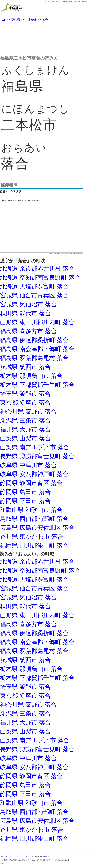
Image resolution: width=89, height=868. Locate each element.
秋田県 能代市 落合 (25, 313)
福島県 (16, 20)
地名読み (46, 856)
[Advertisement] (44, 38)
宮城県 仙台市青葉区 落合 (34, 295)
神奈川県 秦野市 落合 (28, 412)
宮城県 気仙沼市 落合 (28, 304)
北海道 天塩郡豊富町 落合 (34, 286)
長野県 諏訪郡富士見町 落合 (37, 456)
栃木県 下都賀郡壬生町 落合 (37, 385)
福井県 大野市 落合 (25, 429)
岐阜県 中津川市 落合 (28, 465)
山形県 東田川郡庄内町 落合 (37, 322)
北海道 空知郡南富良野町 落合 (40, 278)
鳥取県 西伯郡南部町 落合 (34, 519)
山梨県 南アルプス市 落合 (35, 447)
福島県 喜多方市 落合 (28, 331)
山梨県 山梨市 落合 (25, 438)
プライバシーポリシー (23, 856)
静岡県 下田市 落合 (25, 501)
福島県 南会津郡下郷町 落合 (37, 349)
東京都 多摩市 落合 (25, 403)
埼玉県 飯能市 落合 (25, 394)
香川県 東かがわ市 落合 (32, 537)
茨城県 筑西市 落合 (25, 367)
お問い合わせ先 (6, 856)
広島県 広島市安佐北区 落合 (37, 528)
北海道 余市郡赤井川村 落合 (37, 269)
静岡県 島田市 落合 (25, 492)
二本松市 (31, 20)
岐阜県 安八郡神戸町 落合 (34, 474)
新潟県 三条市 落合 (25, 420)
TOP (3, 20)
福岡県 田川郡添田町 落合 (34, 546)
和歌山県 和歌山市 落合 (31, 510)
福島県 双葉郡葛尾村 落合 (34, 358)
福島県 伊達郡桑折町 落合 (34, 340)
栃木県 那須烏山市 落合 (31, 376)
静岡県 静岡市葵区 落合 (31, 483)
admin (3, 864)
